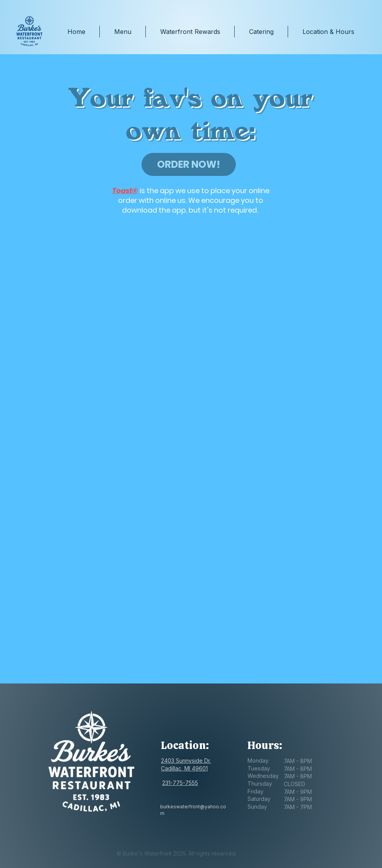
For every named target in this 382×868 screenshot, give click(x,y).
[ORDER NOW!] (189, 164)
